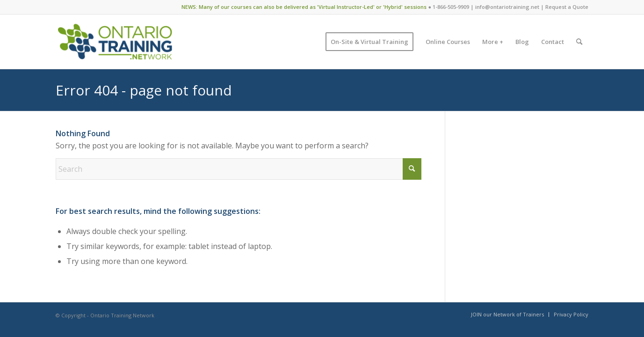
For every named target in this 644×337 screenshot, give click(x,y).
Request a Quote (567, 7)
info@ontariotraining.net (507, 7)
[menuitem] (369, 42)
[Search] (579, 42)
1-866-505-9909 (451, 7)
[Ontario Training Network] (115, 42)
